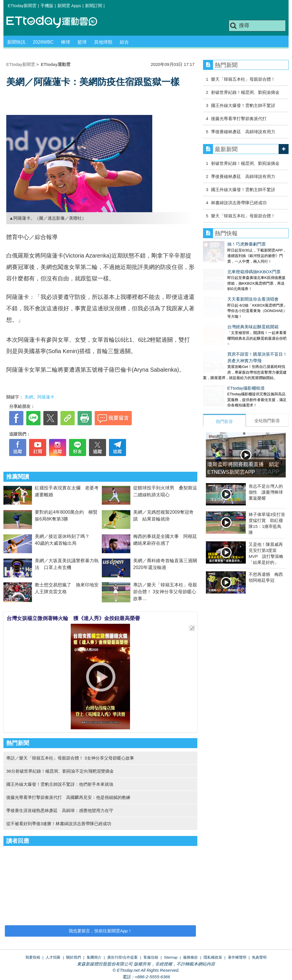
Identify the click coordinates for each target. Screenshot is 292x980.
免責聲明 (259, 957)
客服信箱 (151, 957)
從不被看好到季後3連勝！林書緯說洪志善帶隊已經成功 (59, 824)
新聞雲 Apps (69, 6)
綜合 (124, 42)
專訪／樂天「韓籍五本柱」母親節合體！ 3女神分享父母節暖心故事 (165, 592)
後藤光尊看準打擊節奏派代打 (239, 119)
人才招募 (53, 957)
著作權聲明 (237, 957)
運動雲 (56, 22)
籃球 (82, 42)
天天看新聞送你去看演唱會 (229, 288)
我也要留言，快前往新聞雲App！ (100, 931)
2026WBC (43, 42)
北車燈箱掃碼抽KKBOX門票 (230, 266)
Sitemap (171, 957)
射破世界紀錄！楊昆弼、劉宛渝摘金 (245, 92)
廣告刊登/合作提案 (123, 957)
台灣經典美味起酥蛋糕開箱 (229, 310)
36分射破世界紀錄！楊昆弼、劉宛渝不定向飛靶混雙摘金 (60, 771)
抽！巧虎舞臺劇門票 (222, 244)
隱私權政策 (213, 957)
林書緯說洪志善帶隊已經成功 (239, 203)
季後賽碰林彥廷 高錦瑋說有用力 (243, 132)
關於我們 (74, 957)
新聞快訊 (16, 42)
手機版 (47, 6)
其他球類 (103, 42)
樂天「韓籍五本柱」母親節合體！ (243, 79)
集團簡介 (94, 957)
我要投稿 (33, 957)
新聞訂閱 (94, 6)
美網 (29, 397)
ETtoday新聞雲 (22, 6)
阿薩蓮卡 (46, 397)
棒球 (66, 42)
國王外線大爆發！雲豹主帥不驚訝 (243, 105)
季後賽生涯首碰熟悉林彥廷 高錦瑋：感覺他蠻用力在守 (60, 810)
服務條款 (190, 957)
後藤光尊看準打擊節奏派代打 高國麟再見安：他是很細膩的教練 (68, 797)
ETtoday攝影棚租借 (222, 365)
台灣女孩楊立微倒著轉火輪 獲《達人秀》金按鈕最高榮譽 (73, 618)
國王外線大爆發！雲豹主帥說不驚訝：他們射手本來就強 (60, 784)
